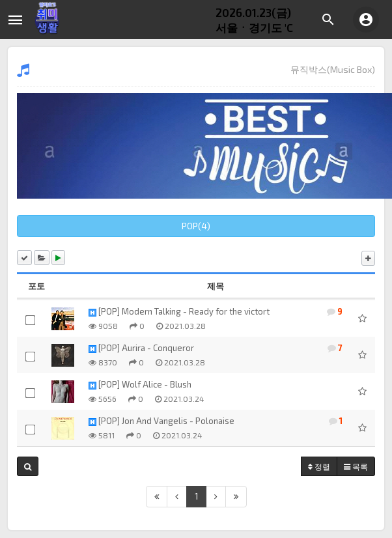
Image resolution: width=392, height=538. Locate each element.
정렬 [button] (319, 466)
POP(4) (196, 226)
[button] (28, 466)
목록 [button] (356, 466)
